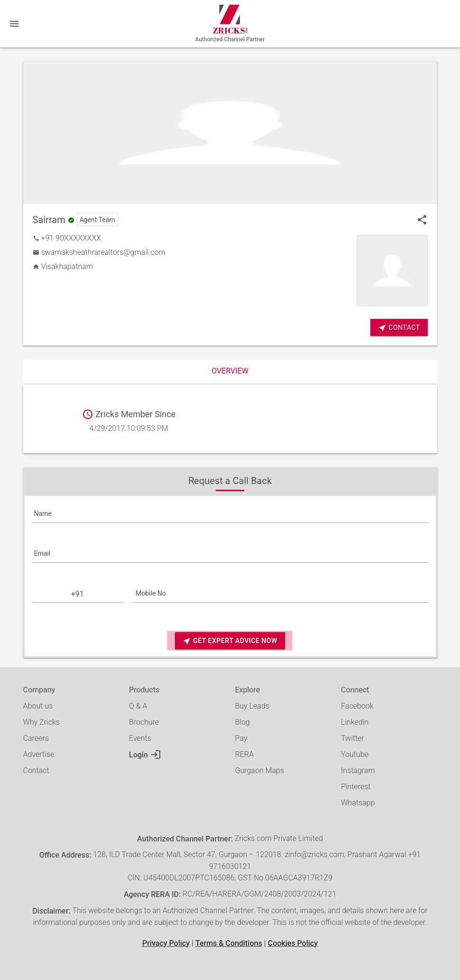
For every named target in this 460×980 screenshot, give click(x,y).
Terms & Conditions (229, 943)
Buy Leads (252, 706)
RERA (244, 754)
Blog (243, 722)
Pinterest (356, 787)
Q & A (138, 706)
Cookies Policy (293, 943)
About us (38, 706)
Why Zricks (41, 722)
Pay (241, 738)
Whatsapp (358, 803)
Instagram (358, 770)
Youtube (355, 754)
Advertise (39, 754)
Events (140, 738)
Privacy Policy (166, 943)
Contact (36, 770)
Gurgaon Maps (260, 770)
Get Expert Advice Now (230, 641)
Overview (230, 371)
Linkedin (355, 722)
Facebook (357, 706)
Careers (36, 738)
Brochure (144, 722)
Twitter (353, 738)
